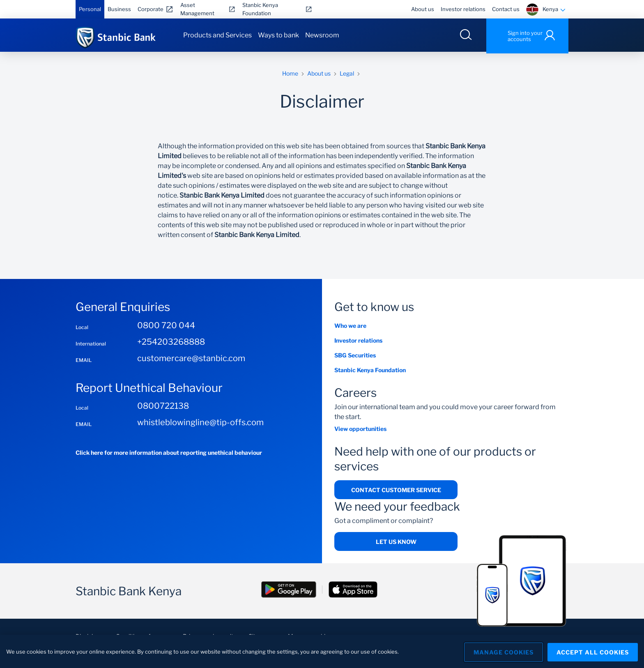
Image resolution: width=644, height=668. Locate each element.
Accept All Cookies (593, 651)
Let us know (396, 544)
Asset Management (197, 9)
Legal (347, 75)
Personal (90, 9)
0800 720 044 (166, 327)
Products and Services (217, 35)
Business (119, 9)
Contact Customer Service (396, 492)
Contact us (506, 9)
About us (423, 9)
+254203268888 (171, 343)
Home (290, 75)
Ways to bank (278, 35)
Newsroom (322, 35)
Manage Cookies (501, 651)
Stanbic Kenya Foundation (260, 9)
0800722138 (163, 408)
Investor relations (463, 9)
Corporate (151, 9)
